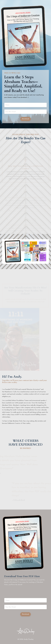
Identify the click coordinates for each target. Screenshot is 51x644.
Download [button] (25, 119)
